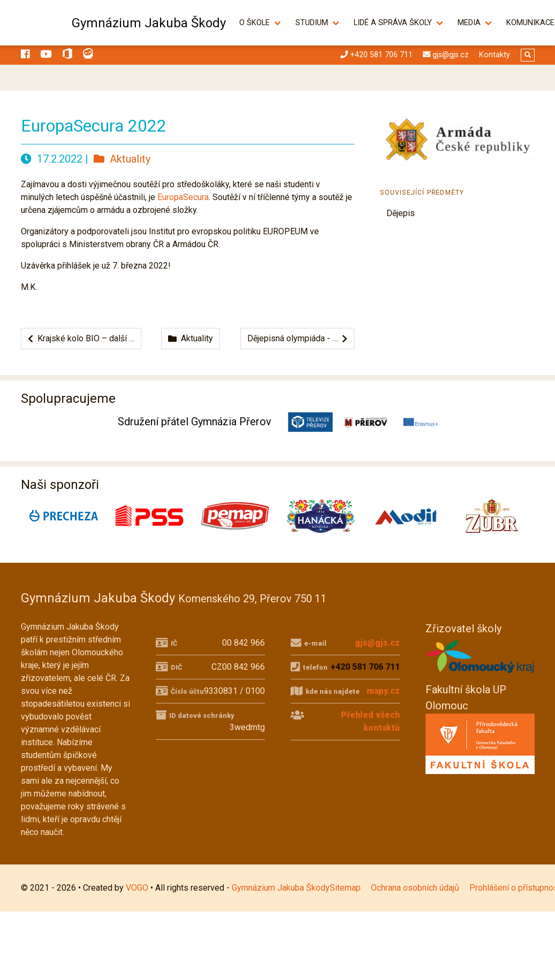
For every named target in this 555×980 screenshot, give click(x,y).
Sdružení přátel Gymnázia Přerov (195, 422)
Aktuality (122, 159)
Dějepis (401, 213)
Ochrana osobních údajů (415, 888)
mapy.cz (383, 691)
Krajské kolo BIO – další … (81, 338)
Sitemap (345, 888)
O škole (260, 23)
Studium (318, 23)
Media (475, 23)
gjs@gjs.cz (377, 643)
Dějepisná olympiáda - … (297, 338)
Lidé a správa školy (399, 23)
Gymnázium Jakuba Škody (149, 23)
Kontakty (495, 55)
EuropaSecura (183, 197)
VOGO (137, 888)
